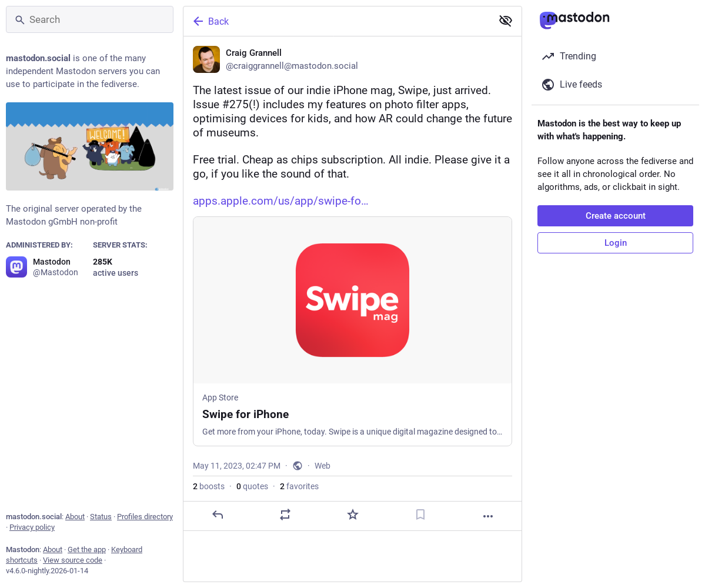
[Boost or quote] (285, 514)
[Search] (90, 19)
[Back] (337, 21)
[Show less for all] (506, 21)
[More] (488, 516)
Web (323, 466)
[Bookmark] (420, 514)
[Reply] (218, 514)
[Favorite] (353, 514)
